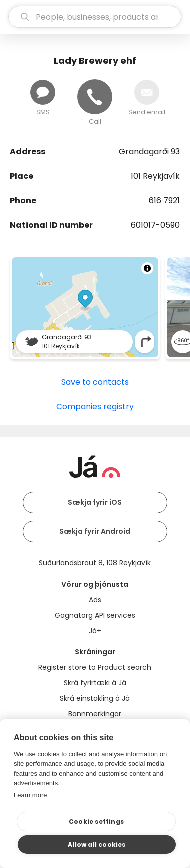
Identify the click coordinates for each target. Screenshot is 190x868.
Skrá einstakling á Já (95, 698)
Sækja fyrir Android (95, 531)
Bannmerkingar (95, 714)
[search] (95, 17)
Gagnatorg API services (95, 615)
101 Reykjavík (155, 176)
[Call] (95, 97)
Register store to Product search (95, 667)
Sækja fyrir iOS (95, 502)
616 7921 (164, 201)
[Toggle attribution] (147, 268)
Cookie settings (96, 822)
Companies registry (95, 407)
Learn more (30, 795)
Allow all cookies (97, 845)
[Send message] (43, 92)
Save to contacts (95, 382)
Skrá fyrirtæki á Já (95, 683)
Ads (95, 600)
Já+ (95, 631)
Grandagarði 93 (149, 152)
